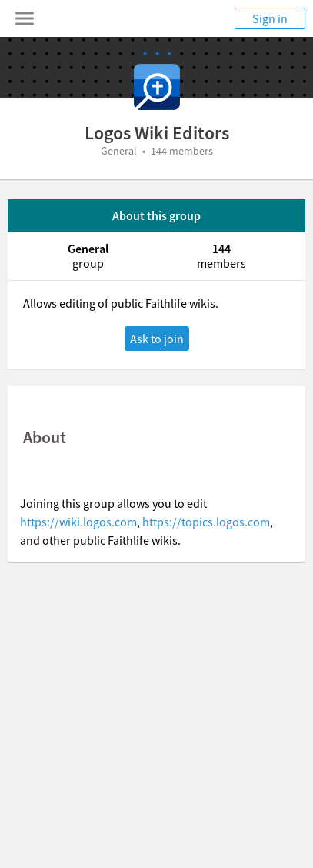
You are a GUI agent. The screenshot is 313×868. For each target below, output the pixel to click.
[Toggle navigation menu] (25, 18)
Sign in (270, 18)
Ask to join (157, 339)
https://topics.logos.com (206, 522)
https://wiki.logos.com (78, 522)
